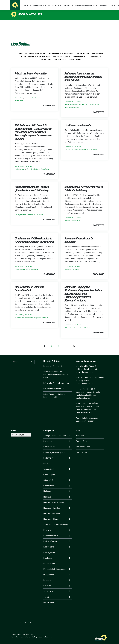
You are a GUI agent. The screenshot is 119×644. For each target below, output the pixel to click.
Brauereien (19, 97)
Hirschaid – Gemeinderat (54, 499)
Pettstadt (47, 577)
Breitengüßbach (50, 443)
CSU (28, 166)
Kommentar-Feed (83, 443)
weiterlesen (49, 102)
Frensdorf (47, 460)
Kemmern (47, 527)
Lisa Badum (46, 57)
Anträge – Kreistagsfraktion (32, 51)
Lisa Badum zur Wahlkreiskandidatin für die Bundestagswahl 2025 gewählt (34, 237)
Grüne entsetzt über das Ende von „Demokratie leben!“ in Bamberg (32, 185)
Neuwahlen (93, 147)
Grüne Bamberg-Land (30, 14)
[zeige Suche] (104, 4)
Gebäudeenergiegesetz (73, 101)
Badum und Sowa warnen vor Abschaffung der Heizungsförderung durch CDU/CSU (83, 74)
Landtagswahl (95, 54)
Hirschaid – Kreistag (52, 505)
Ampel (67, 147)
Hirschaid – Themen (52, 516)
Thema (46, 594)
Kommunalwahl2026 (52, 532)
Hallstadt (47, 488)
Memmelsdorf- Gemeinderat (55, 566)
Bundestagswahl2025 (23, 266)
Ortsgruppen (60, 57)
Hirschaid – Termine (52, 510)
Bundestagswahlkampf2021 (61, 51)
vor (74, 343)
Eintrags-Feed (81, 438)
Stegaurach (48, 588)
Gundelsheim (49, 482)
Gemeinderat (49, 466)
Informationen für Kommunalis (35, 54)
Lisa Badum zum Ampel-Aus (79, 122)
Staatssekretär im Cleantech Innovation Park (29, 285)
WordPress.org (82, 449)
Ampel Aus (75, 147)
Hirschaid (47, 494)
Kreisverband (79, 54)
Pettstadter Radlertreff (53, 363)
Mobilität (87, 325)
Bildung (68, 217)
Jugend (68, 266)
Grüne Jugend (83, 51)
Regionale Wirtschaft (41, 314)
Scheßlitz (47, 582)
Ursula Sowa (75, 57)
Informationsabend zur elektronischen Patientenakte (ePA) (56, 371)
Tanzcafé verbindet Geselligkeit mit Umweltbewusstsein (87, 366)
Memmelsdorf (49, 560)
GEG (84, 101)
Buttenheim (48, 455)
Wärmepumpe (74, 104)
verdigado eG (47, 634)
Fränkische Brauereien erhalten (31, 70)
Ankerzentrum (20, 166)
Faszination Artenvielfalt (54, 385)
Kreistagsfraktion (61, 54)
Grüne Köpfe (98, 51)
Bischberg (47, 438)
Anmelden (80, 432)
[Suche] (101, 4)
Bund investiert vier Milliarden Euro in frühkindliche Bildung (84, 185)
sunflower (27, 634)
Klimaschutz (20, 314)
